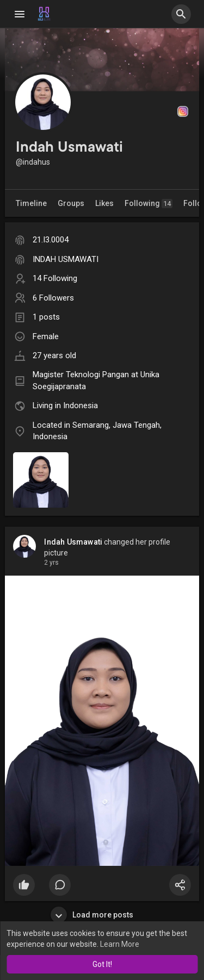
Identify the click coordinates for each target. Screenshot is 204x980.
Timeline (31, 203)
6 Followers (53, 298)
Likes (104, 203)
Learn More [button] (120, 944)
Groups (71, 203)
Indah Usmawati (73, 542)
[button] (181, 14)
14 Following (55, 278)
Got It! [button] (102, 964)
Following (149, 204)
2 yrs (51, 563)
